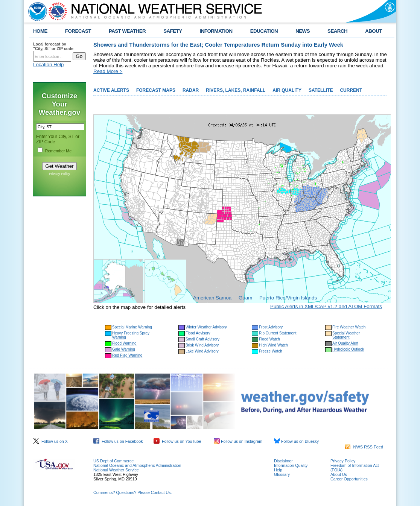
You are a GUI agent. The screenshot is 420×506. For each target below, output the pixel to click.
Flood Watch (269, 339)
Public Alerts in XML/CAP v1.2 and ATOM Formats (326, 306)
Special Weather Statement (346, 335)
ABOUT (374, 31)
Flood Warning (124, 343)
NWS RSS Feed (364, 447)
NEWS (303, 31)
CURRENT (351, 90)
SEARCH (337, 31)
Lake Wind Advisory (202, 351)
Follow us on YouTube (177, 441)
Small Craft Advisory (202, 339)
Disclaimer (283, 461)
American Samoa (212, 298)
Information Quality (291, 465)
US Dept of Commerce (113, 461)
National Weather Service (116, 470)
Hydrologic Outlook (348, 349)
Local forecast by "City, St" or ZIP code (53, 46)
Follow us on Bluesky (296, 441)
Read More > (108, 71)
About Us (339, 474)
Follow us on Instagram (238, 441)
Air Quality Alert (345, 343)
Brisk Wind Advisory (202, 345)
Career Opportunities (349, 479)
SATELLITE (321, 90)
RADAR (191, 90)
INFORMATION (216, 31)
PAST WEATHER (127, 31)
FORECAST (78, 31)
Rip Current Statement (278, 333)
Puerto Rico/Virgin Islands (288, 298)
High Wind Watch (273, 345)
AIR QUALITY (287, 90)
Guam (245, 298)
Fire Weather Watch (349, 327)
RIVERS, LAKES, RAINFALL (236, 90)
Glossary (282, 474)
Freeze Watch (271, 351)
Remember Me (58, 151)
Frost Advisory (271, 327)
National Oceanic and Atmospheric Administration (137, 465)
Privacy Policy (59, 174)
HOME (40, 31)
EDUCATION (264, 31)
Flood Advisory (198, 333)
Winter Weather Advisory (206, 327)
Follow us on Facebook (118, 441)
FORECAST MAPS (156, 90)
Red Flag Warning (127, 355)
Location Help (49, 65)
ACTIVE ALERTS (111, 90)
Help (278, 470)
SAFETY (173, 31)
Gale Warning (124, 349)
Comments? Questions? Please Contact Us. (132, 492)
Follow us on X (50, 441)
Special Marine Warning (132, 327)
